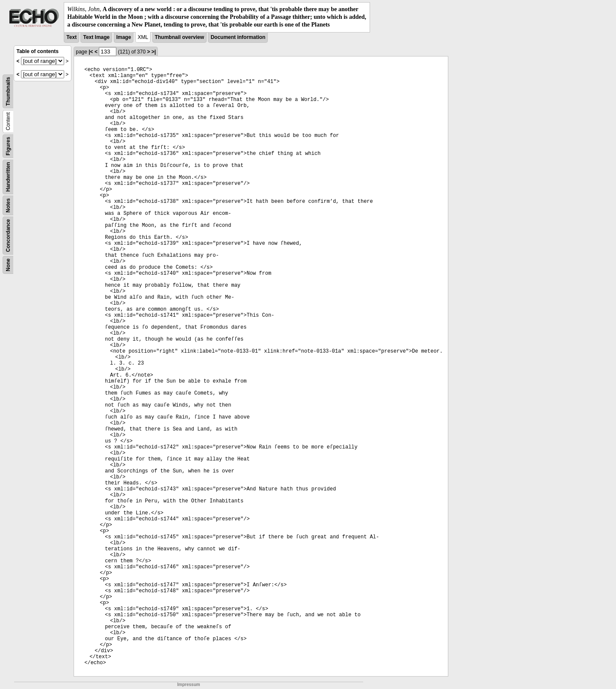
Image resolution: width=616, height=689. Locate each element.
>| (154, 52)
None (8, 265)
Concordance (8, 236)
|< (91, 52)
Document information (238, 37)
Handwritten (8, 177)
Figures (8, 146)
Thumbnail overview (179, 37)
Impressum (188, 685)
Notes (8, 205)
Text (71, 37)
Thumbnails (8, 91)
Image (124, 37)
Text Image (96, 37)
